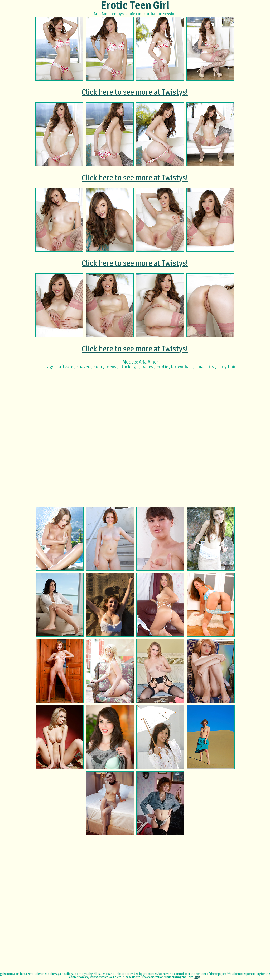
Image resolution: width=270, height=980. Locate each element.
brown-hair (182, 367)
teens (111, 367)
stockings (129, 367)
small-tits (205, 367)
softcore (65, 367)
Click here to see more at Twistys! (135, 92)
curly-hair (226, 367)
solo (98, 367)
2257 (197, 977)
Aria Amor (149, 362)
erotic (162, 367)
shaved (83, 367)
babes (147, 367)
